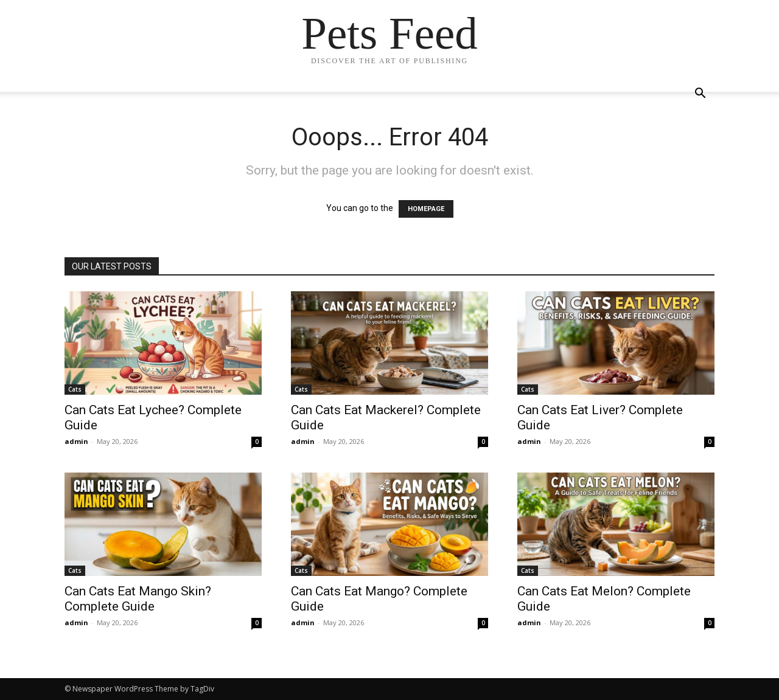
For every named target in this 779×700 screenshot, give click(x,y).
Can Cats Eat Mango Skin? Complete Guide (138, 599)
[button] (700, 95)
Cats (75, 389)
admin (76, 441)
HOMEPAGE (426, 209)
